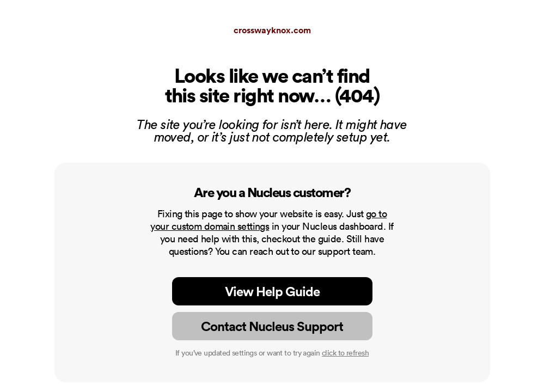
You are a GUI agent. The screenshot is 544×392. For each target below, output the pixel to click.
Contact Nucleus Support (272, 326)
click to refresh (345, 353)
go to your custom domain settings (268, 220)
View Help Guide (272, 291)
